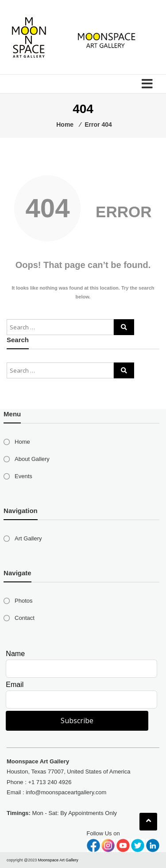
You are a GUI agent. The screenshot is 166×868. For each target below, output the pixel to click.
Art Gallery (28, 538)
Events (23, 476)
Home (22, 442)
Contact (25, 618)
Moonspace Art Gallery (58, 860)
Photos (23, 601)
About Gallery (32, 459)
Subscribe (77, 721)
